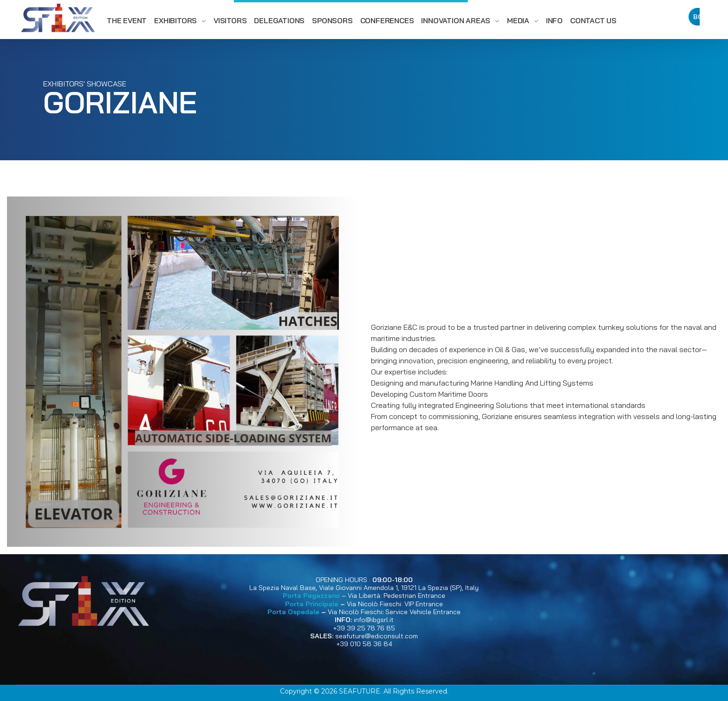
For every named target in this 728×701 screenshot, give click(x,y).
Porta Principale (312, 604)
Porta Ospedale (293, 612)
